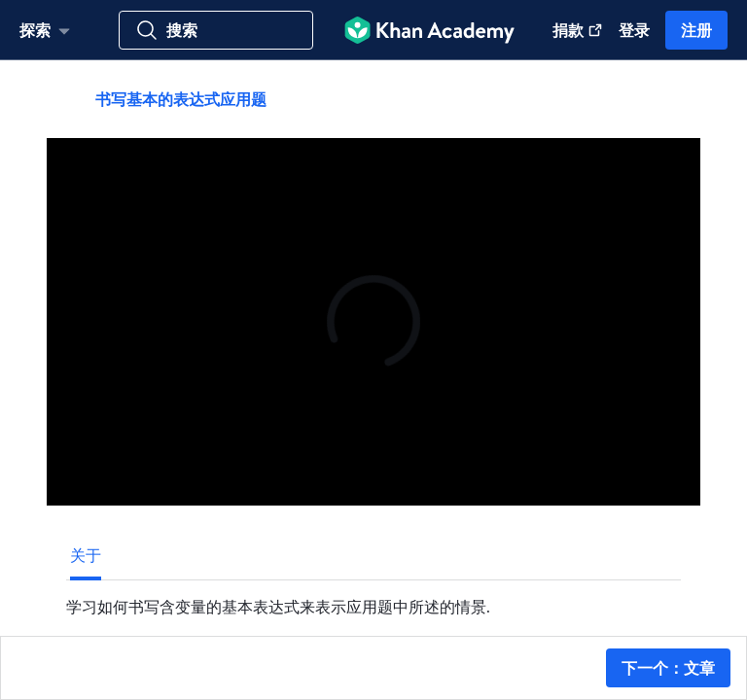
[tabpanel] (373, 599)
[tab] (86, 555)
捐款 (578, 30)
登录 (634, 30)
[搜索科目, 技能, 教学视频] (216, 30)
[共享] (665, 99)
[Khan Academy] (429, 30)
